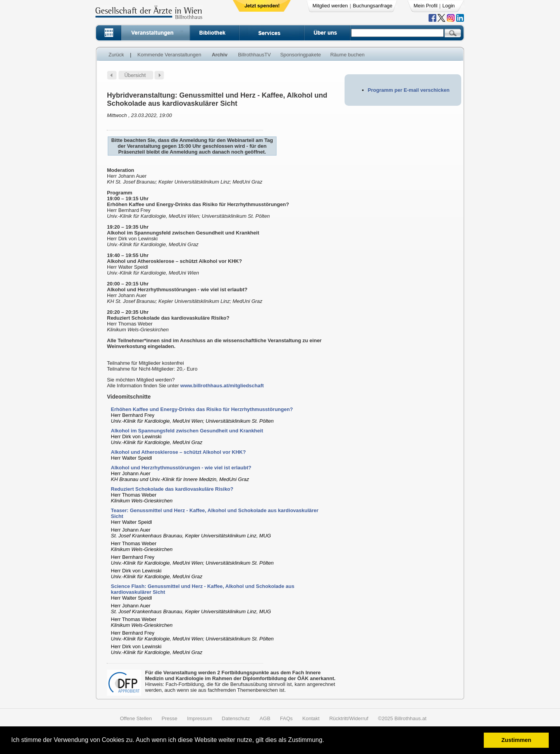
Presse (170, 718)
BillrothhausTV (255, 55)
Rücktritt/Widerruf (349, 718)
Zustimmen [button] (516, 740)
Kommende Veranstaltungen (169, 55)
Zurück (116, 55)
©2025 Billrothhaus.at (402, 718)
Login (449, 6)
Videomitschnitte (129, 397)
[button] (327, 741)
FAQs (286, 718)
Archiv (219, 55)
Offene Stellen (136, 718)
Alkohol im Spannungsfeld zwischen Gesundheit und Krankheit (187, 431)
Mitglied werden (330, 6)
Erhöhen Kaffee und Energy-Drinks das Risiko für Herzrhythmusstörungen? (202, 409)
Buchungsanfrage (373, 6)
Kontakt (311, 718)
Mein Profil (426, 6)
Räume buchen (347, 55)
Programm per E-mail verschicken (409, 90)
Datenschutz (236, 718)
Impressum (199, 718)
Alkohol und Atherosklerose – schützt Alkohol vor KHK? (178, 452)
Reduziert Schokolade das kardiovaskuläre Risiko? (172, 489)
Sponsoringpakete (300, 55)
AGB (265, 718)
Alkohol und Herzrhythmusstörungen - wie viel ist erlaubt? (181, 468)
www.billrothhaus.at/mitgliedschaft (222, 386)
